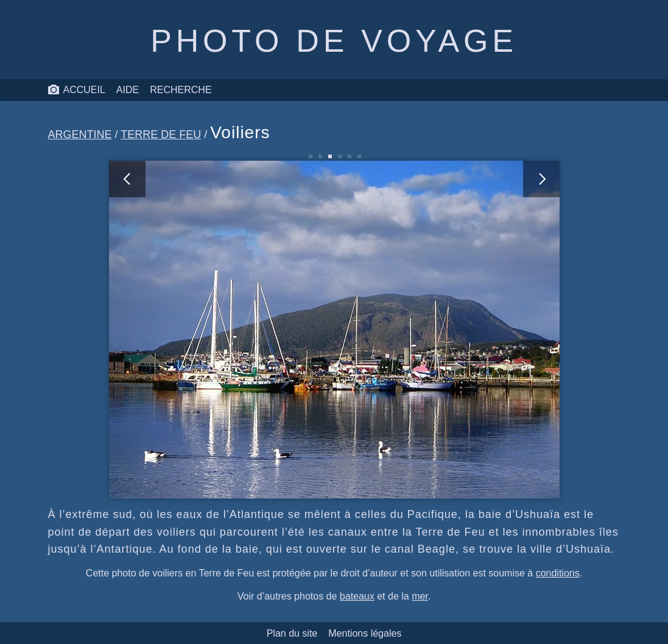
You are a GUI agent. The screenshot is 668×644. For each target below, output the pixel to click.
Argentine (80, 135)
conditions (558, 573)
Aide (128, 90)
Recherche (181, 90)
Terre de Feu (161, 135)
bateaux (357, 596)
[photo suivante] (447, 330)
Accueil (76, 90)
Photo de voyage (334, 41)
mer (420, 596)
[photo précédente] (222, 330)
